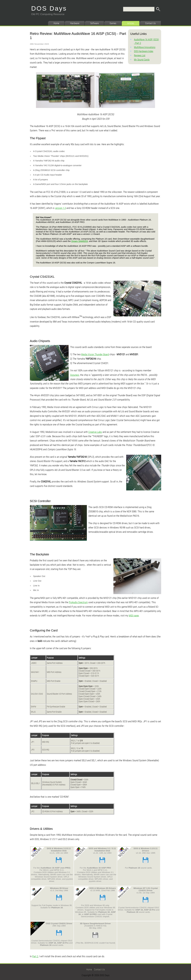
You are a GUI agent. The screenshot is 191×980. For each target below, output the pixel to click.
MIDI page (134, 616)
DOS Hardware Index (144, 51)
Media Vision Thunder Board (95, 354)
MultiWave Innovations (145, 47)
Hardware (75, 23)
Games (113, 23)
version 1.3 (60, 208)
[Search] (139, 9)
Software (94, 23)
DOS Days (49, 8)
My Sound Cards (142, 60)
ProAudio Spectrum (78, 602)
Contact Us (150, 23)
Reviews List (140, 55)
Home (56, 23)
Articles (131, 23)
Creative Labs (95, 432)
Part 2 (35, 956)
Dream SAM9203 (80, 241)
